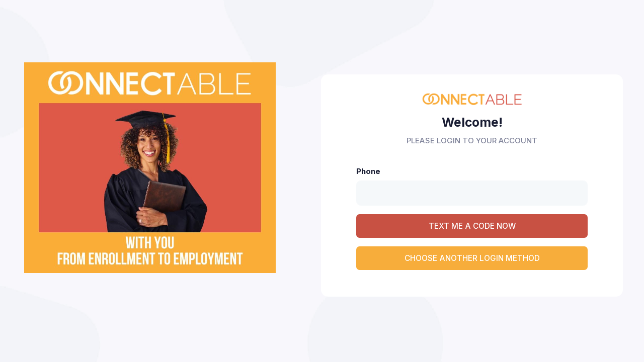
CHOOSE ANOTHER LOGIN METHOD (472, 258)
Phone (368, 171)
